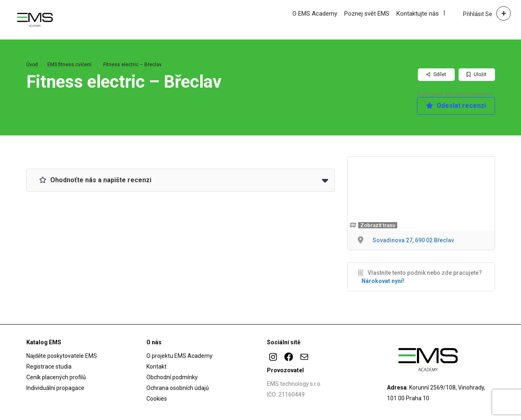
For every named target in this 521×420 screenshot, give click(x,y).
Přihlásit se (478, 14)
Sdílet (436, 74)
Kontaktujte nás (418, 14)
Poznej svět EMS (367, 14)
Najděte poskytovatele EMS (62, 356)
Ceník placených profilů (56, 377)
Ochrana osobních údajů (178, 388)
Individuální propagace (55, 388)
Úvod (32, 65)
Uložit (477, 74)
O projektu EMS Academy (179, 356)
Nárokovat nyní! (383, 281)
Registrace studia (49, 367)
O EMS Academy (315, 14)
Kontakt (156, 367)
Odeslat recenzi (456, 106)
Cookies (157, 399)
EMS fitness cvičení (69, 65)
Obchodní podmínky (172, 377)
